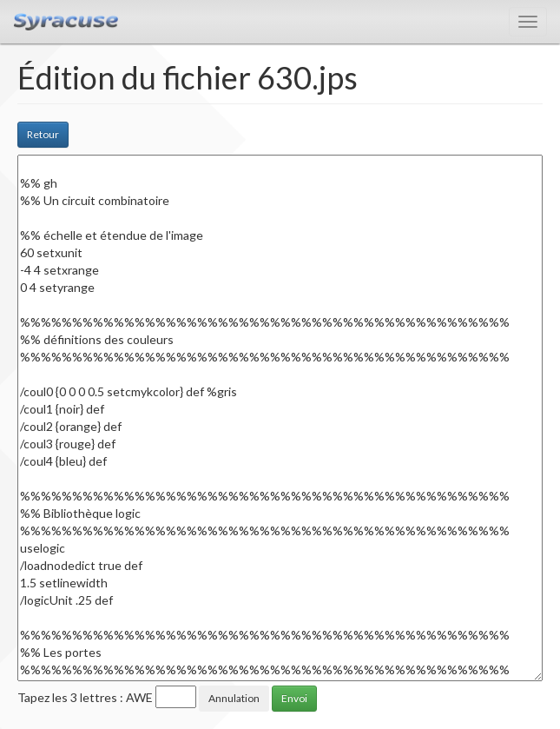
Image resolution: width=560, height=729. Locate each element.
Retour (43, 134)
